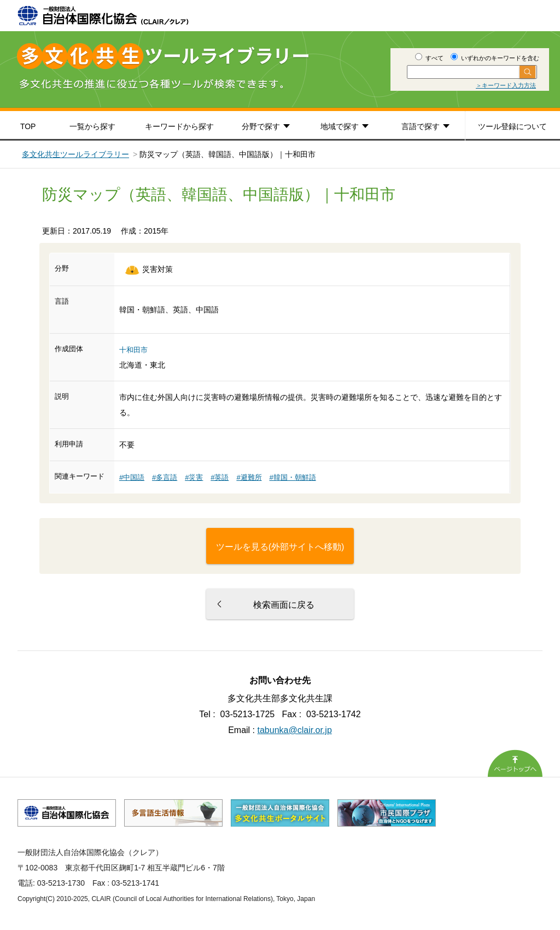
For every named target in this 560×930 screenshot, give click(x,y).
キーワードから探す (179, 126)
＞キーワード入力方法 (506, 85)
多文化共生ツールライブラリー (75, 154)
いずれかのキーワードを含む (495, 58)
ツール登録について (512, 126)
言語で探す (421, 126)
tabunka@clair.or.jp (295, 730)
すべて (429, 58)
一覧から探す (92, 126)
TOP (28, 126)
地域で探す (340, 126)
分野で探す (261, 126)
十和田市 (133, 350)
